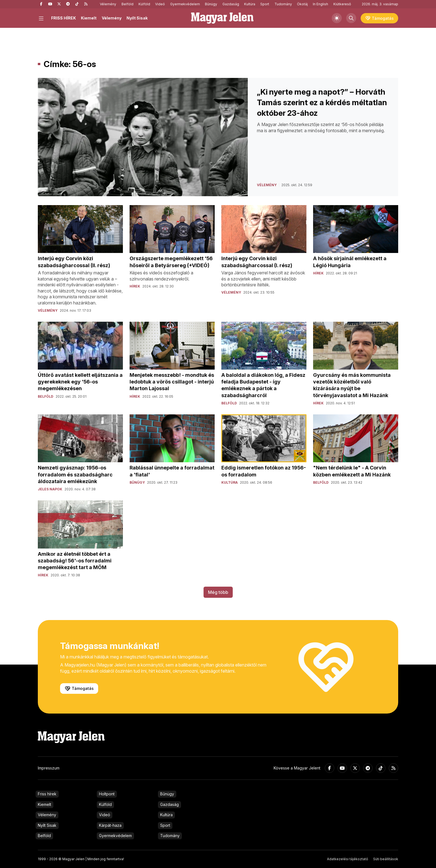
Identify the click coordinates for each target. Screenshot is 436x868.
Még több (218, 592)
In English (320, 4)
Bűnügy (211, 4)
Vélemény (108, 4)
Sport (265, 4)
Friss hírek (47, 794)
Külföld (144, 4)
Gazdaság (231, 4)
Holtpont (107, 794)
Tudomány (283, 4)
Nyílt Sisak (137, 18)
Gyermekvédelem (185, 4)
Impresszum (49, 768)
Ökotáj (302, 4)
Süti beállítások (386, 859)
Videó (160, 4)
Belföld (127, 4)
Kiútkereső (342, 4)
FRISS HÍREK (64, 18)
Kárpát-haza (110, 825)
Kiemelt (89, 18)
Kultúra (250, 4)
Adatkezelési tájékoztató (348, 859)
